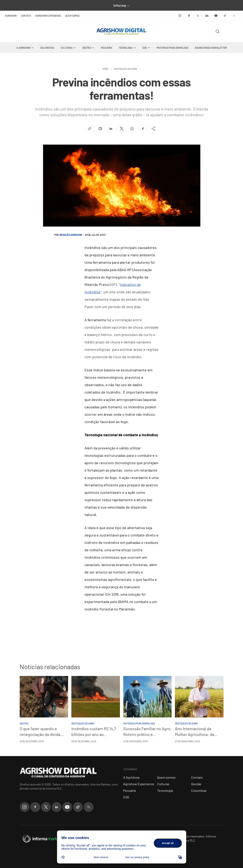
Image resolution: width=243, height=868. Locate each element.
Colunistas (47, 48)
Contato (26, 16)
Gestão (87, 48)
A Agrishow (23, 48)
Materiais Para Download (172, 48)
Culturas (67, 48)
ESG (145, 48)
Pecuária (107, 48)
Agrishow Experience (48, 16)
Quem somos (72, 16)
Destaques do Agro (126, 69)
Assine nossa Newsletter (211, 48)
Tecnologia (126, 48)
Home (105, 69)
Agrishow (11, 16)
